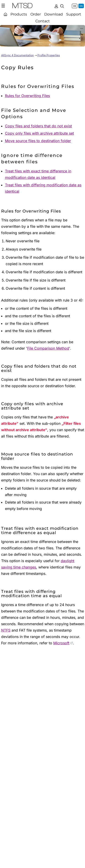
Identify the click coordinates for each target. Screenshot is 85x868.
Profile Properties (49, 55)
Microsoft (61, 643)
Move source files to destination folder (38, 141)
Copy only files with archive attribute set (39, 133)
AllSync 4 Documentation (17, 55)
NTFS (6, 630)
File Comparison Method (48, 348)
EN (81, 6)
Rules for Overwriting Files (27, 96)
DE (75, 6)
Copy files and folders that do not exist (38, 126)
